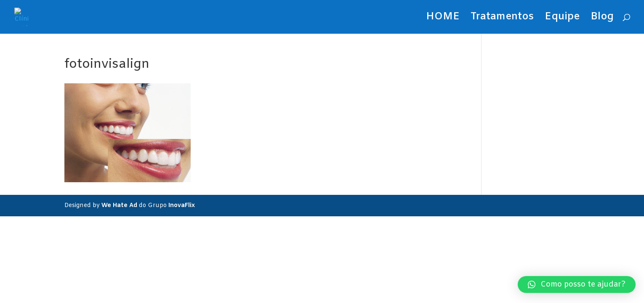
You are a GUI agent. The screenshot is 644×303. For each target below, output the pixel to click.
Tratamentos (502, 19)
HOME (443, 19)
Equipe (562, 19)
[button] (577, 284)
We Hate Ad (119, 206)
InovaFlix (182, 206)
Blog (602, 19)
